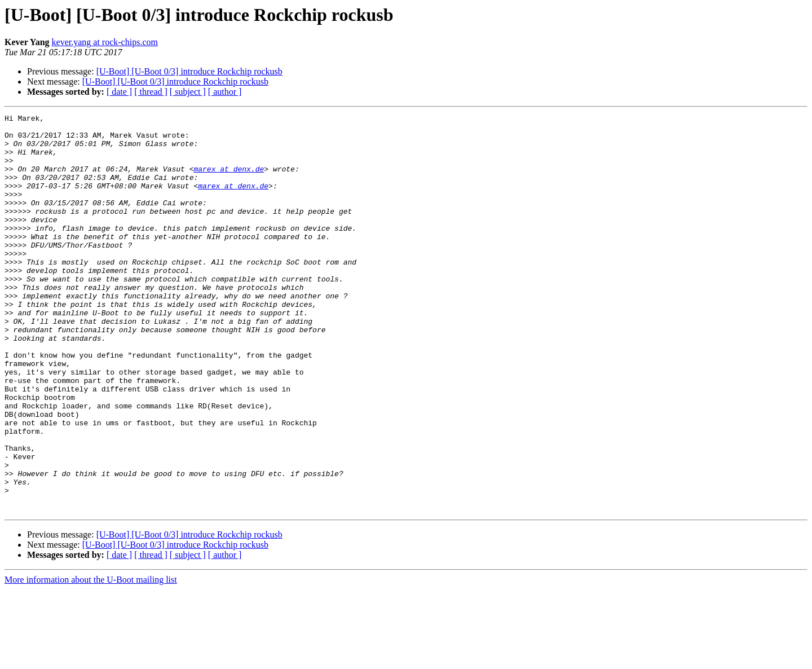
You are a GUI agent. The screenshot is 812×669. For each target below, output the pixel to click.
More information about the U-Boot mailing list (91, 659)
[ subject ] (188, 92)
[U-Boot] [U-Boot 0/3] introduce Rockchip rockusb (189, 71)
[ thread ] (151, 92)
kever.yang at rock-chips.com (105, 42)
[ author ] (225, 92)
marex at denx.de (229, 181)
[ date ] (119, 92)
